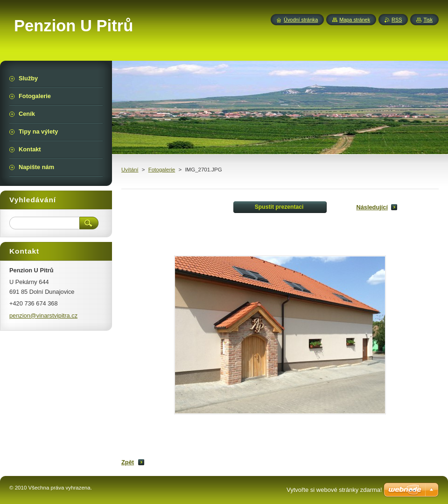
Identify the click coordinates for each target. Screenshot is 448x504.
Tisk (428, 20)
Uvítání (130, 170)
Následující (372, 207)
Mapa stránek (355, 20)
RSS (397, 20)
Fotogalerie (162, 170)
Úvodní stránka (301, 20)
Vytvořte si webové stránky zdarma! (334, 490)
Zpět (128, 462)
